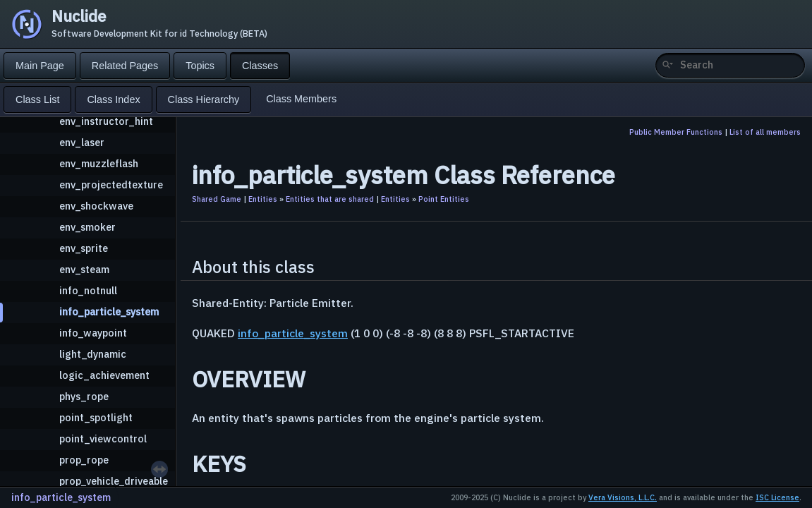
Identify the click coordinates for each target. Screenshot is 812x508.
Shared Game (217, 199)
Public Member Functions (676, 132)
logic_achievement (104, 375)
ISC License (777, 497)
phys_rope (84, 396)
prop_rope (84, 460)
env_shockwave (96, 206)
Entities (263, 199)
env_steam (84, 269)
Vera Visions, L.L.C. (623, 497)
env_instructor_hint (106, 121)
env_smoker (87, 227)
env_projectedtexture (111, 185)
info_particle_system (109, 312)
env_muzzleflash (99, 163)
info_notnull (88, 290)
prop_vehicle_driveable (114, 481)
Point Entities (444, 199)
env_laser (82, 142)
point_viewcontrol (103, 439)
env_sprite (84, 248)
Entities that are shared (330, 199)
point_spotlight (96, 417)
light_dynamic (93, 354)
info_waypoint (93, 333)
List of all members (765, 132)
